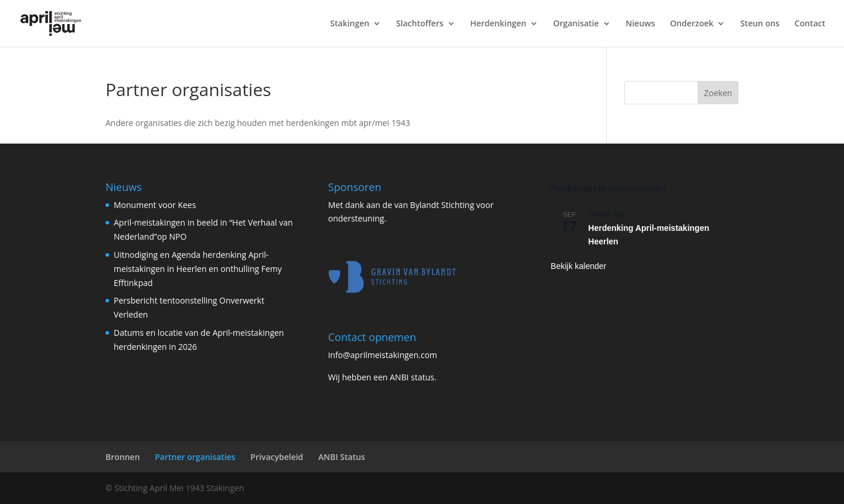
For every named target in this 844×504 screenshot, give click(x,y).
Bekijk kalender (579, 266)
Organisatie (576, 24)
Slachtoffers (420, 24)
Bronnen (123, 457)
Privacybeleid (277, 457)
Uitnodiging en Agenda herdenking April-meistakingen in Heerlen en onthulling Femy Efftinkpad (198, 269)
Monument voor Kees (155, 205)
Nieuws (640, 24)
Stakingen (350, 24)
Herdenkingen (498, 24)
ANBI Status (342, 457)
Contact (810, 24)
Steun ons (760, 24)
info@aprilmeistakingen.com (383, 355)
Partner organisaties (195, 457)
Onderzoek (692, 24)
